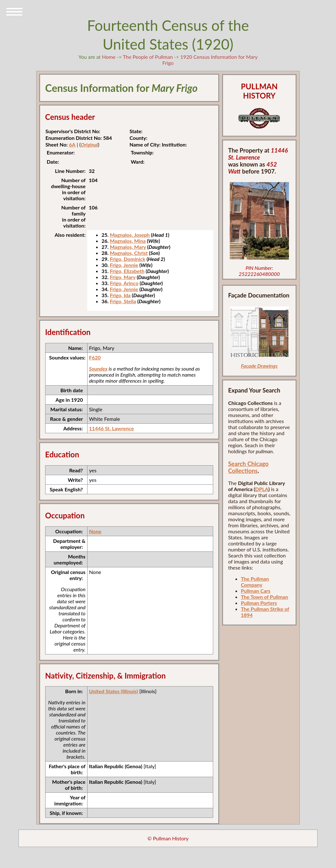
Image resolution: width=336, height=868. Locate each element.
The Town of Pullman (265, 597)
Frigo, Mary (123, 277)
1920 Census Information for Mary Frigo (210, 60)
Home (109, 57)
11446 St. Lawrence (112, 428)
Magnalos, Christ (129, 253)
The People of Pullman (148, 57)
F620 (95, 357)
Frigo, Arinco (124, 283)
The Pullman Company (255, 582)
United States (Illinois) (114, 691)
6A (72, 144)
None (95, 531)
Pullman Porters (259, 603)
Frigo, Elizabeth (127, 271)
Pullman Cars (256, 591)
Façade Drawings (259, 366)
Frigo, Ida (120, 295)
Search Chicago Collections (248, 467)
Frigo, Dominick (128, 259)
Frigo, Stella (123, 301)
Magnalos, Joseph (130, 235)
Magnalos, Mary (128, 247)
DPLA (262, 489)
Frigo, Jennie (124, 265)
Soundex (98, 369)
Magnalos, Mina (128, 241)
